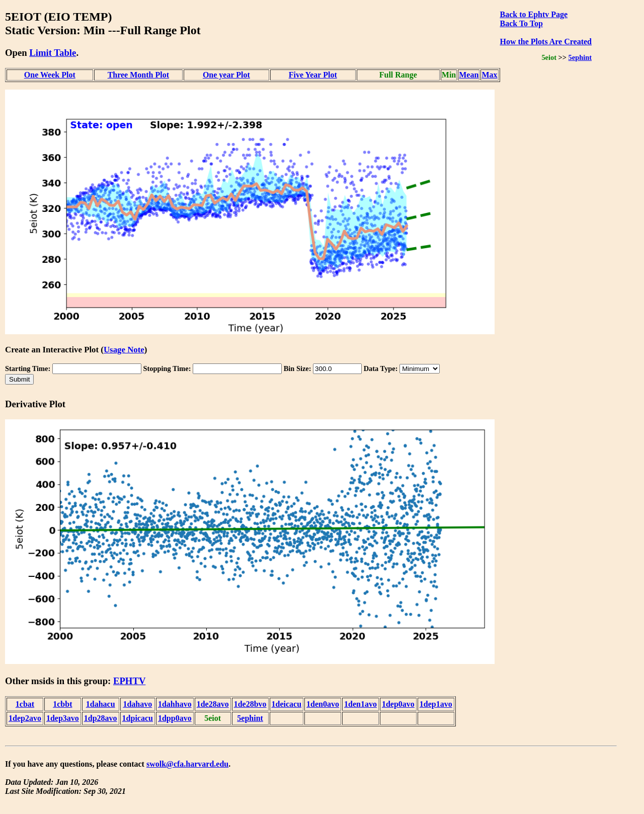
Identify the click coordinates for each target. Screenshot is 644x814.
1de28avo (213, 704)
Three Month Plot (138, 75)
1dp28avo (101, 718)
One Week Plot (50, 75)
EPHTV (129, 681)
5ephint (580, 57)
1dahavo (137, 704)
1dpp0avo (175, 718)
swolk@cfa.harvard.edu (187, 764)
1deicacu (287, 704)
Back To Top (521, 23)
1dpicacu (138, 718)
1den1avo (360, 704)
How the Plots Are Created (546, 42)
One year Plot (226, 75)
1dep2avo (25, 718)
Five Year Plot (313, 75)
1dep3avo (63, 718)
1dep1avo (436, 704)
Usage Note (124, 350)
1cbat (25, 704)
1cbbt (62, 704)
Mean (469, 75)
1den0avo (323, 704)
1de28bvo (250, 704)
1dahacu (101, 704)
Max (489, 75)
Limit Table (53, 53)
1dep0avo (398, 704)
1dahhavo (175, 704)
